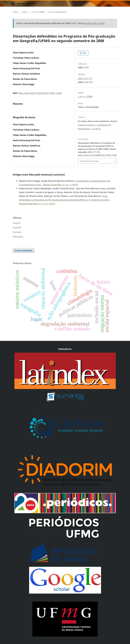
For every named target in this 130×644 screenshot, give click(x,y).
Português (18, 237)
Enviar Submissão (24, 250)
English (17, 223)
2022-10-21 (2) (85, 78)
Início (15, 12)
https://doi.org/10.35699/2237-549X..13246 (40, 93)
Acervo (25, 12)
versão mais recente (94, 23)
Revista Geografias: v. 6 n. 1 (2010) (60, 185)
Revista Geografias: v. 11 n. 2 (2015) (37, 204)
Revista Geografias (26, 3)
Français (17, 232)
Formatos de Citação (89, 161)
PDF (84, 53)
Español (17, 228)
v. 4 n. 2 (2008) (38, 12)
